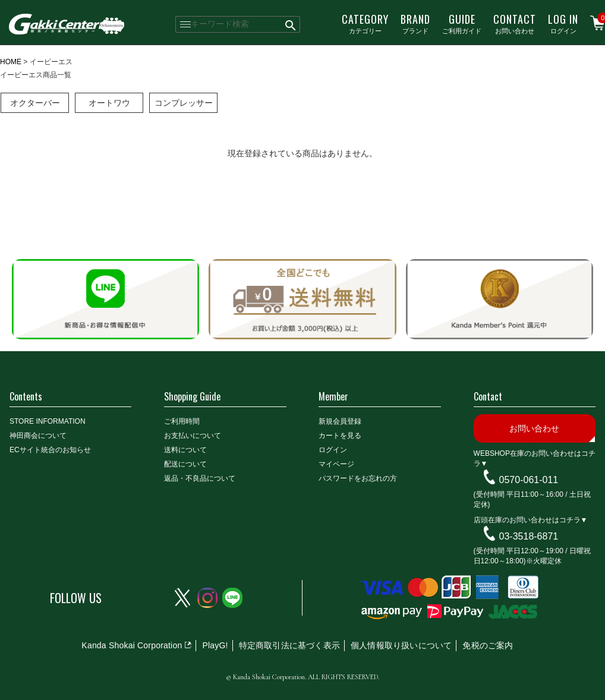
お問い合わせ (515, 23)
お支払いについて (193, 436)
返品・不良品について (200, 478)
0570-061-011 (529, 480)
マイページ (336, 464)
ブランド (415, 23)
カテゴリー (365, 23)
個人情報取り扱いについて (401, 645)
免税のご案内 (488, 645)
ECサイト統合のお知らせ (50, 450)
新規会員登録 (340, 421)
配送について (185, 464)
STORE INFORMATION (48, 421)
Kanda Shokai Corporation (132, 645)
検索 (291, 24)
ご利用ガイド (462, 23)
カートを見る (340, 436)
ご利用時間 (182, 421)
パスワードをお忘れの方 (358, 478)
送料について (185, 450)
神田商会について (38, 436)
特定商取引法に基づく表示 (289, 645)
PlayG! (215, 645)
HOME (11, 62)
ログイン (563, 23)
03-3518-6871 (529, 536)
